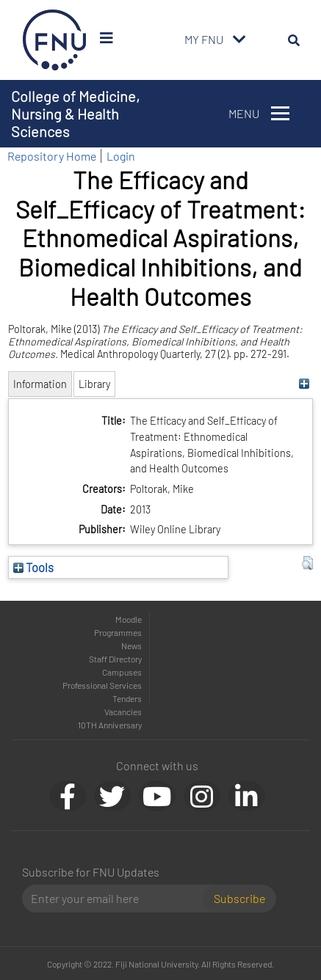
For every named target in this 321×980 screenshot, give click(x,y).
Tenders (127, 698)
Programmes (118, 632)
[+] (304, 384)
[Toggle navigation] (239, 40)
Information (40, 384)
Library (94, 384)
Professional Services (102, 685)
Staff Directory (115, 659)
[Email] (118, 899)
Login (121, 156)
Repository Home (52, 156)
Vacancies (123, 712)
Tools (33, 567)
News (131, 646)
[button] (307, 563)
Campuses (122, 672)
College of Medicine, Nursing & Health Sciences (75, 114)
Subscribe (239, 898)
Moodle (129, 619)
